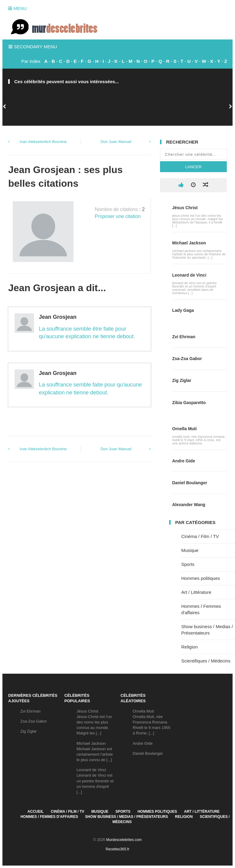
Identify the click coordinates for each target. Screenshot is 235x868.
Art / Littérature (196, 592)
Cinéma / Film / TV (200, 536)
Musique (190, 550)
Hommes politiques (201, 578)
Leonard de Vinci (189, 275)
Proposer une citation (118, 216)
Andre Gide (184, 461)
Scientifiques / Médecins (206, 661)
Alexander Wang (189, 505)
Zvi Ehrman (184, 337)
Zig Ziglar (182, 380)
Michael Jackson (189, 243)
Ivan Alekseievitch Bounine (43, 142)
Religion (189, 647)
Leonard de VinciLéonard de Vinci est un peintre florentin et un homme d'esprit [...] (95, 781)
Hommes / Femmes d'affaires (49, 817)
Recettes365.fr (118, 849)
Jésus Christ (185, 208)
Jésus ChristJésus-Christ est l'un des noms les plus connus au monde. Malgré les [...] (94, 722)
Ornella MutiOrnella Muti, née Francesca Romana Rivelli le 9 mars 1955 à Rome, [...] (152, 722)
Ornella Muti (184, 429)
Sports (188, 564)
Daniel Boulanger (190, 483)
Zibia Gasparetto (189, 403)
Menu (17, 8)
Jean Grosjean (58, 317)
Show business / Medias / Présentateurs (126, 817)
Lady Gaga (183, 310)
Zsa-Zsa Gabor (187, 359)
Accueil (36, 812)
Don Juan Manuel (116, 142)
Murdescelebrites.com (124, 840)
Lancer (193, 167)
